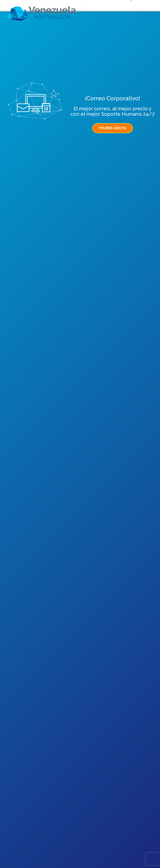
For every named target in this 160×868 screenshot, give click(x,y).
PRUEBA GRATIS (113, 128)
